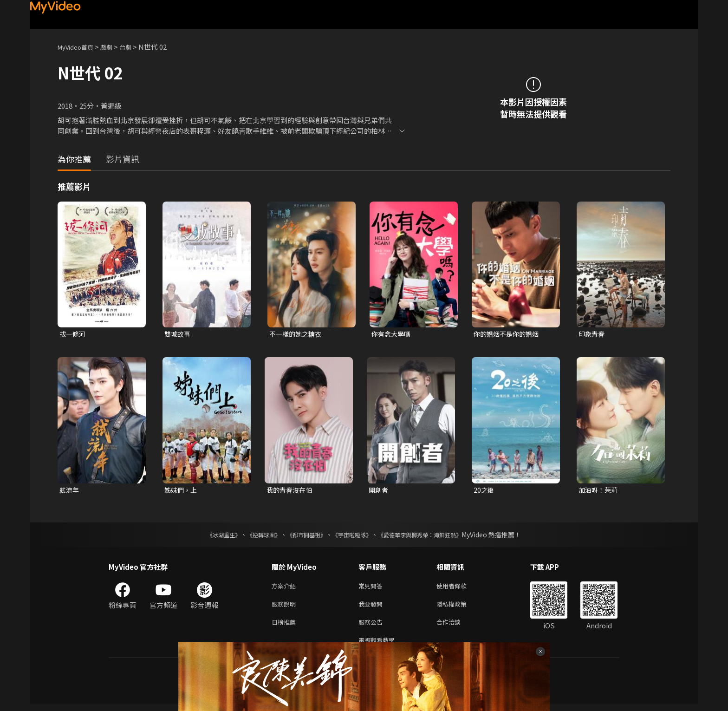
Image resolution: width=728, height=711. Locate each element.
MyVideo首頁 (79, 47)
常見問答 (372, 588)
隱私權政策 (459, 608)
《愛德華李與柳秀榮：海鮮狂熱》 (432, 536)
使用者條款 (459, 588)
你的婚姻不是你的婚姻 (508, 334)
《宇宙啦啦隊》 (354, 536)
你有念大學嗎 (392, 334)
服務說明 (286, 608)
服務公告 (372, 627)
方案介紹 (286, 588)
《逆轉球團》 (253, 536)
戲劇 (114, 47)
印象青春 (592, 334)
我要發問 (372, 608)
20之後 (484, 491)
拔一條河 (73, 334)
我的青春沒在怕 (291, 491)
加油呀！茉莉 (599, 491)
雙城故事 (178, 334)
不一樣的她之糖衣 (297, 334)
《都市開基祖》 (302, 536)
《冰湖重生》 (208, 536)
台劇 (135, 47)
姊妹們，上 (182, 491)
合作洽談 (456, 627)
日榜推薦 (286, 627)
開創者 (379, 491)
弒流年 (70, 491)
